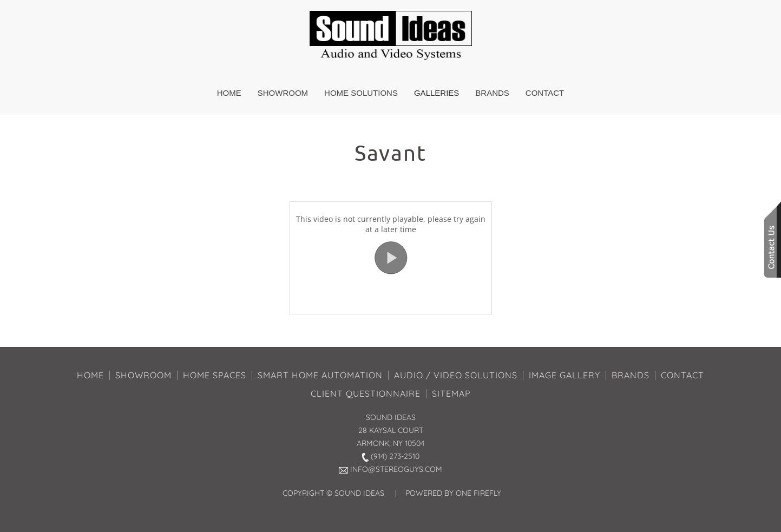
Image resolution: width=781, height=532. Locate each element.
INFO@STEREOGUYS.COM (396, 469)
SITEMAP (451, 393)
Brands (492, 93)
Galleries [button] (437, 93)
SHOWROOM (143, 375)
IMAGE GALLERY (565, 375)
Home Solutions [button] (361, 93)
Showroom (283, 93)
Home (229, 93)
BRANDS (631, 375)
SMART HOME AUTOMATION (320, 375)
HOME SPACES (215, 375)
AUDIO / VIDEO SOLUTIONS (456, 375)
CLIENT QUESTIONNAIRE (366, 393)
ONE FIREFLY (478, 493)
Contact (545, 93)
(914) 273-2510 (395, 456)
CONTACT (682, 375)
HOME (90, 375)
